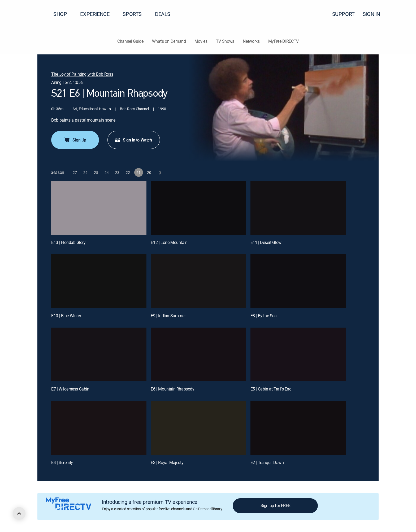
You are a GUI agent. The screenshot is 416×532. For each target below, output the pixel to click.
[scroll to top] (19, 513)
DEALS (163, 14)
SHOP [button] (63, 14)
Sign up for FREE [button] (276, 505)
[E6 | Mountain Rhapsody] (198, 354)
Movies (201, 41)
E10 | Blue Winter (66, 316)
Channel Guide (130, 41)
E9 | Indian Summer (168, 316)
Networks (251, 41)
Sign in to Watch (133, 140)
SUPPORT (343, 14)
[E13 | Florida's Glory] (99, 208)
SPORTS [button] (135, 14)
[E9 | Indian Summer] (198, 281)
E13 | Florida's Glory (68, 242)
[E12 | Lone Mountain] (198, 208)
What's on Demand (169, 41)
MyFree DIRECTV (284, 41)
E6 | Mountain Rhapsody (172, 389)
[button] (402, 14)
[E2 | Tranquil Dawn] (298, 428)
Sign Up (75, 140)
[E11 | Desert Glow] (298, 208)
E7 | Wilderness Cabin (70, 389)
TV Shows (225, 41)
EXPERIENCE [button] (98, 14)
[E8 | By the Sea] (298, 281)
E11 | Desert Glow (266, 242)
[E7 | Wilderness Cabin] (99, 354)
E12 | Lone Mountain (169, 242)
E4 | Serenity (62, 462)
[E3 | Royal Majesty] (198, 428)
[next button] (160, 172)
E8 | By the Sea (264, 316)
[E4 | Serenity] (99, 428)
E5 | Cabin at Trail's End (271, 389)
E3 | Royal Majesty (167, 462)
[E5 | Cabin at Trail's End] (298, 354)
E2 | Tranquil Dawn (267, 462)
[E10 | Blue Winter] (99, 281)
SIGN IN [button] (375, 14)
